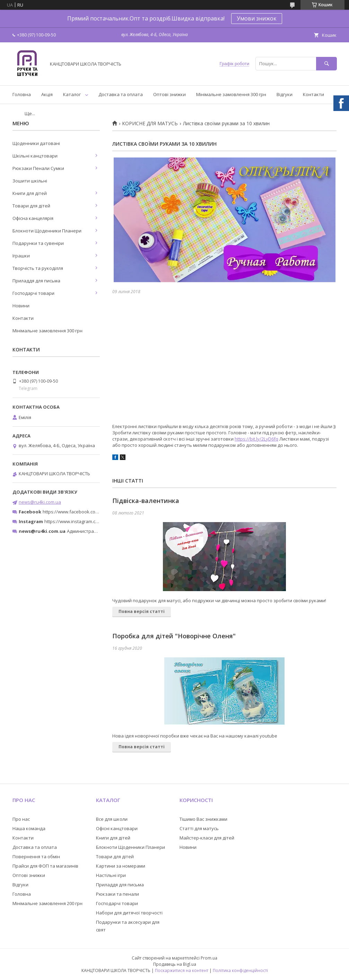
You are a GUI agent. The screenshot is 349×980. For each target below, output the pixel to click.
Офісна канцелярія (33, 218)
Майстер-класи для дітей (207, 838)
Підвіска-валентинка (146, 501)
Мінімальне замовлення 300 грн (231, 94)
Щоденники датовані (36, 143)
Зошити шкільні (30, 181)
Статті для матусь (199, 828)
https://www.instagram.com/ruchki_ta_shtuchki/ (94, 521)
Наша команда (29, 828)
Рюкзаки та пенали (117, 894)
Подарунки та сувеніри (38, 243)
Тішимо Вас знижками (203, 819)
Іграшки (21, 256)
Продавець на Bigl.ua (175, 964)
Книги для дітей (30, 193)
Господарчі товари (33, 293)
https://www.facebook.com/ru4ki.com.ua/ (86, 512)
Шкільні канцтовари (35, 156)
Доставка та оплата (121, 94)
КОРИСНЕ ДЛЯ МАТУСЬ (150, 123)
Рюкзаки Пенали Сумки (38, 168)
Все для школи (112, 819)
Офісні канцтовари (117, 828)
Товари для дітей (31, 206)
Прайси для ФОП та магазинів (45, 866)
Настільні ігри (111, 875)
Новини (21, 306)
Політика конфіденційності (240, 970)
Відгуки (285, 94)
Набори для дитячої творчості (129, 913)
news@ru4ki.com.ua (40, 502)
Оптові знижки (169, 94)
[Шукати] (326, 64)
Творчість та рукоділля (38, 268)
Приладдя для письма (36, 281)
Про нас (21, 819)
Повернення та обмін (36, 857)
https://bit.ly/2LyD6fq (256, 439)
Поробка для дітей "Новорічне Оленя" (174, 636)
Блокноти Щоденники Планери (47, 231)
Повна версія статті (142, 611)
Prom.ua (209, 958)
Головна (22, 94)
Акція (47, 94)
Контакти (313, 94)
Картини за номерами (121, 866)
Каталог (72, 94)
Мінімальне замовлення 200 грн (47, 903)
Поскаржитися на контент (182, 970)
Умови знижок (257, 18)
